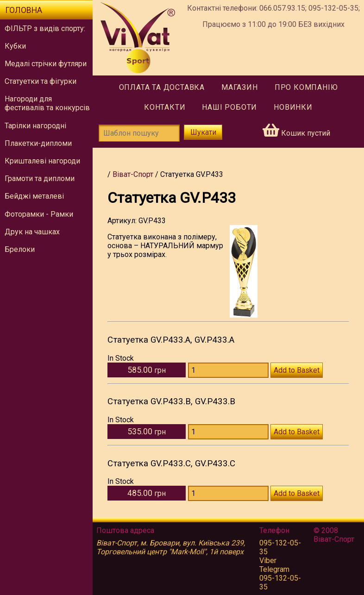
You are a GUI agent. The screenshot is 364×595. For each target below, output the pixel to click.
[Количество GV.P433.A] (228, 370)
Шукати (203, 132)
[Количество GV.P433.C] (228, 493)
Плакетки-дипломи (38, 143)
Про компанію (306, 87)
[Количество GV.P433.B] (228, 432)
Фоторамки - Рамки (39, 214)
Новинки (293, 107)
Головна (24, 10)
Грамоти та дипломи (40, 178)
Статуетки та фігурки (41, 81)
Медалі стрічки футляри (46, 64)
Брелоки (20, 249)
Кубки (15, 46)
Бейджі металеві (34, 196)
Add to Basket (297, 370)
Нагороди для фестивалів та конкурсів (47, 103)
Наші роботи (229, 107)
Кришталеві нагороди (42, 161)
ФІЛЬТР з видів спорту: (45, 28)
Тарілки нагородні (35, 126)
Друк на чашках (32, 232)
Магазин (240, 87)
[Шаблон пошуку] (139, 133)
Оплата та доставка (162, 87)
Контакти (165, 107)
